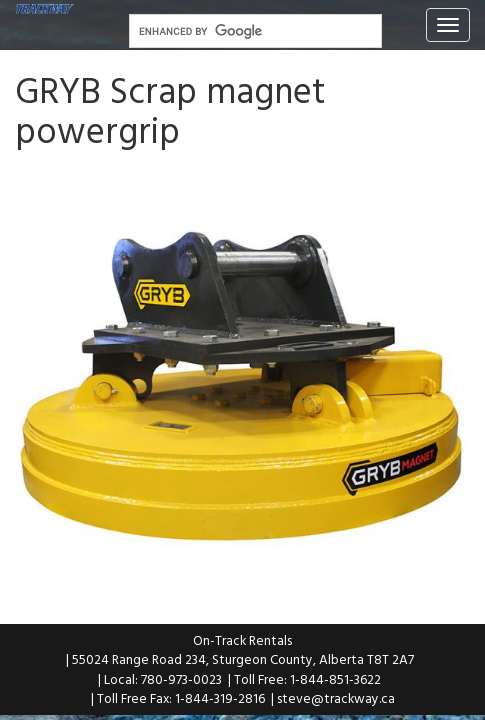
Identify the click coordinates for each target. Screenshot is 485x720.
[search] (253, 32)
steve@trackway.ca (336, 698)
